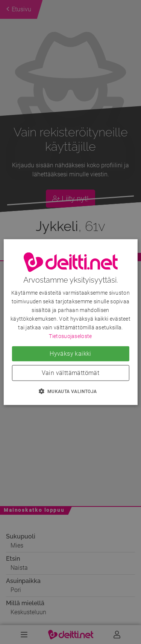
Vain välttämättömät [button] (71, 373)
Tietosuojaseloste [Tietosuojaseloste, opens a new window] (70, 336)
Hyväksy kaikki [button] (70, 354)
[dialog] (70, 322)
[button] (70, 391)
